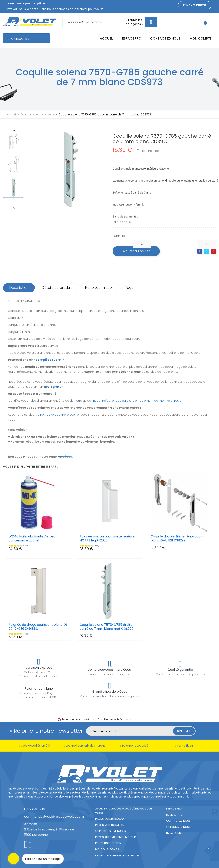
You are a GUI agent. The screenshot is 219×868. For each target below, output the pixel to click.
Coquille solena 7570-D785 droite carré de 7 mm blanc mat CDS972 (106, 627)
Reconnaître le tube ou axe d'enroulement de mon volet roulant (139, 401)
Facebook (65, 457)
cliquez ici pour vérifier (146, 719)
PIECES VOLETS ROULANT (111, 819)
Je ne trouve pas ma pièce (55, 415)
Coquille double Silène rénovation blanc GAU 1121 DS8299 (177, 538)
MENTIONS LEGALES (107, 849)
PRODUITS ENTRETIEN (108, 843)
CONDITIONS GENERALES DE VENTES (117, 856)
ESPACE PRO (174, 809)
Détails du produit (57, 288)
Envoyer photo (195, 5)
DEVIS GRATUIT (175, 815)
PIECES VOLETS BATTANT (110, 825)
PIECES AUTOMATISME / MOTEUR (115, 837)
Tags (129, 288)
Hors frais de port (153, 151)
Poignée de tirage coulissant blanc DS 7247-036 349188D (38, 627)
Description (19, 288)
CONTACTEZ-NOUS (178, 821)
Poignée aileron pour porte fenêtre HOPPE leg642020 (107, 538)
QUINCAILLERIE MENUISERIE (112, 831)
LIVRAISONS (173, 833)
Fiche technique (98, 288)
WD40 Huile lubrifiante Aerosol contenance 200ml (32, 538)
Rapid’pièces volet (48, 360)
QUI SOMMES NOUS (178, 827)
